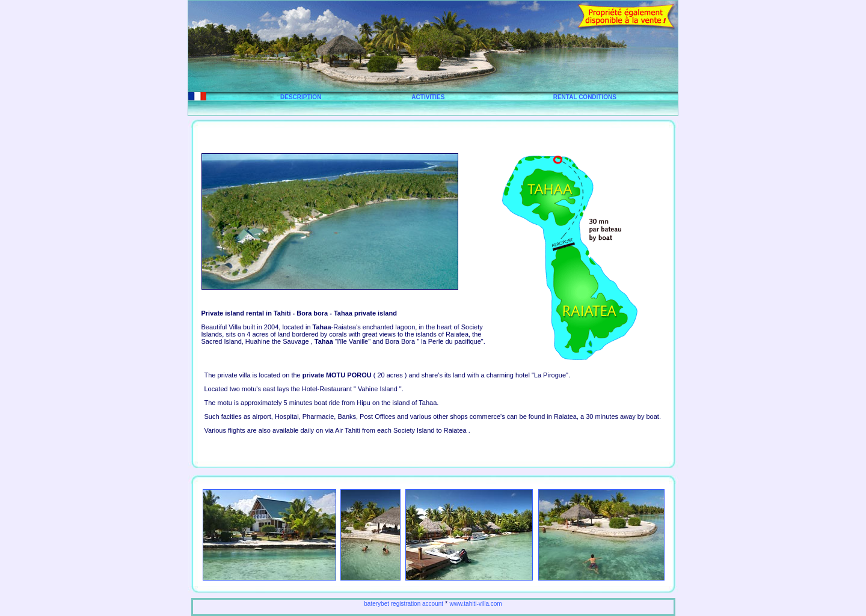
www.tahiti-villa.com (475, 604)
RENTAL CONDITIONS (585, 97)
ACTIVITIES (428, 97)
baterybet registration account (404, 604)
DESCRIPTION (301, 97)
